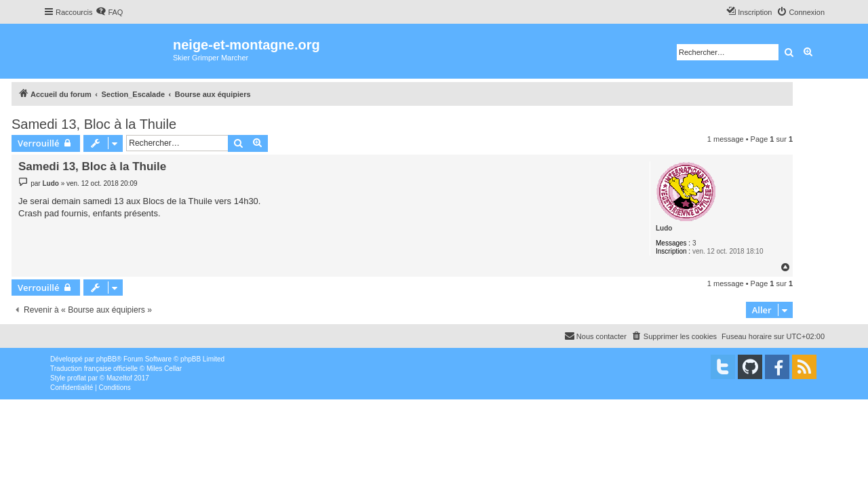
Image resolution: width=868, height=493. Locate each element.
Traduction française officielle (94, 369)
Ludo (664, 228)
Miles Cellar (164, 369)
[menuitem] (109, 12)
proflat (77, 378)
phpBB (106, 359)
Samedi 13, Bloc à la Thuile (94, 124)
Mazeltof (119, 378)
